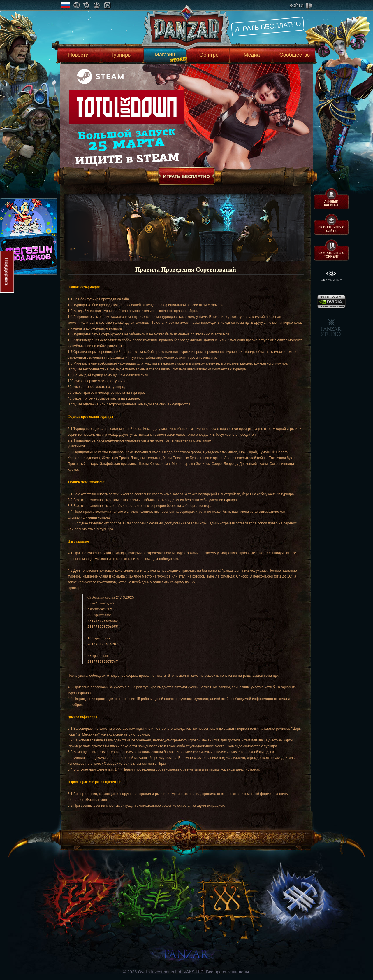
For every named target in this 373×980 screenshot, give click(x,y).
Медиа (252, 55)
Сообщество (295, 55)
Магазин (165, 55)
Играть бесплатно (268, 27)
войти (297, 6)
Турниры (121, 55)
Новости (78, 55)
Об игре (209, 55)
